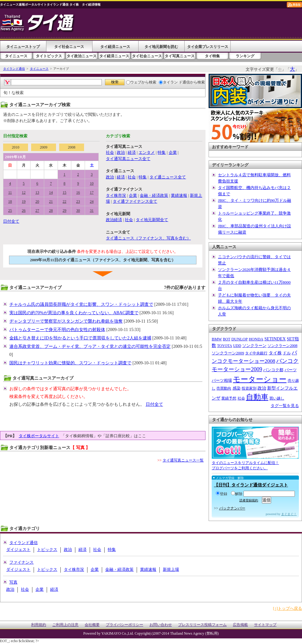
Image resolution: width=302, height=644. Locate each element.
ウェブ (134, 82)
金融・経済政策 (154, 195)
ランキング (245, 56)
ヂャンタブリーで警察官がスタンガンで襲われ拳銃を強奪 (66, 321)
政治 (121, 152)
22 (64, 201)
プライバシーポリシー (125, 625)
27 (37, 211)
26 (24, 211)
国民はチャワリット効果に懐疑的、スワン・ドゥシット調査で (70, 363)
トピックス (47, 549)
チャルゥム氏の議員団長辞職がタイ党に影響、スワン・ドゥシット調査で (81, 304)
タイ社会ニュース (69, 47)
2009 (44, 147)
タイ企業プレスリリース (208, 47)
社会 (110, 152)
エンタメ (147, 152)
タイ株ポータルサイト (39, 436)
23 (78, 201)
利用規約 (39, 625)
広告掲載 (240, 625)
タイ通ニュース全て (168, 177)
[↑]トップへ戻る (288, 608)
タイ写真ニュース (180, 56)
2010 (16, 147)
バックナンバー (232, 508)
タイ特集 (212, 56)
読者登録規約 (249, 500)
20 (37, 201)
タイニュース (16, 56)
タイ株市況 (116, 195)
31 (92, 211)
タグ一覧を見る (285, 406)
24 (92, 201)
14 (51, 192)
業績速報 (179, 195)
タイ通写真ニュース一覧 (183, 460)
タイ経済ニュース (115, 47)
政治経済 (114, 220)
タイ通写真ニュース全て (128, 159)
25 (10, 211)
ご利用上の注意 (65, 625)
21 (51, 201)
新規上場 (171, 569)
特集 (162, 152)
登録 (222, 494)
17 (92, 192)
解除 (237, 494)
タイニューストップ (23, 47)
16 (78, 192)
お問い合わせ (161, 625)
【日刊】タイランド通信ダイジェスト (251, 485)
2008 (72, 147)
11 (10, 192)
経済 (132, 152)
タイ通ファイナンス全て (135, 201)
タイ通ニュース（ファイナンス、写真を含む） (148, 238)
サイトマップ (265, 625)
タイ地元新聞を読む (161, 47)
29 (64, 211)
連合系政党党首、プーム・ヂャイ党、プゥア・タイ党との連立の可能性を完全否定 (90, 346)
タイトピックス (49, 56)
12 (24, 192)
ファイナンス (21, 562)
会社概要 (92, 625)
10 (92, 183)
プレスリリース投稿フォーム (202, 625)
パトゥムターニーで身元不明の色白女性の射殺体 (57, 330)
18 (10, 201)
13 (37, 192)
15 (64, 192)
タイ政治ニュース (82, 56)
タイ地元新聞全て (152, 220)
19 (24, 201)
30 (78, 211)
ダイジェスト (18, 549)
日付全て (11, 221)
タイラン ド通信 (174, 82)
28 (51, 211)
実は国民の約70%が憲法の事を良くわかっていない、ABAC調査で (74, 313)
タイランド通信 (14, 69)
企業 (173, 152)
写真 (13, 582)
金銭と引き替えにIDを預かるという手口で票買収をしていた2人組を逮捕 (80, 338)
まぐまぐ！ (289, 514)
